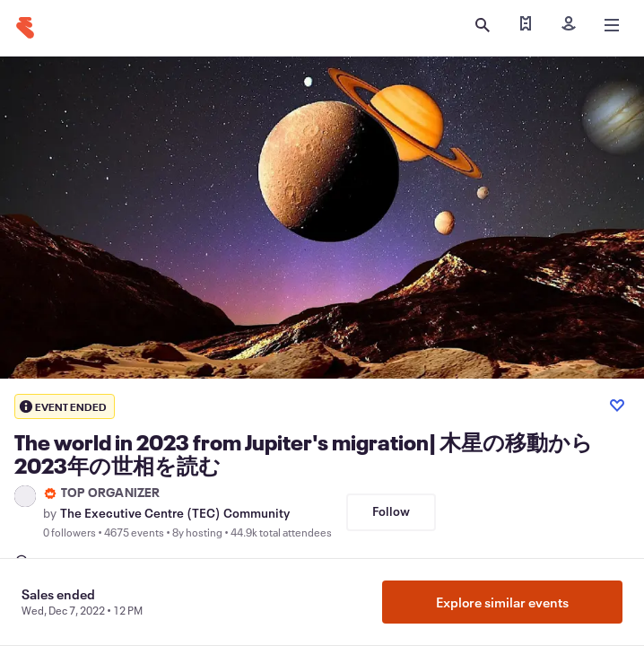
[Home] (25, 28)
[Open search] (483, 25)
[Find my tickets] (526, 25)
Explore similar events (502, 602)
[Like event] (617, 406)
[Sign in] (569, 25)
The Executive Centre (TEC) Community (175, 513)
